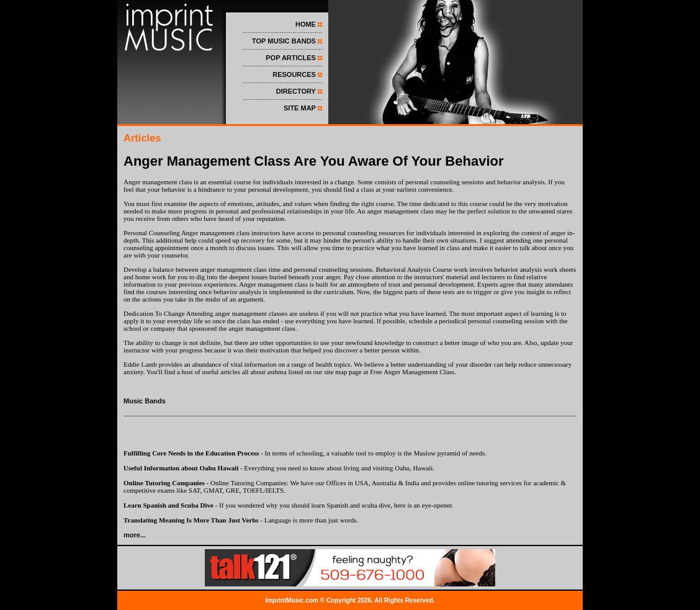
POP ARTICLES (291, 58)
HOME (306, 24)
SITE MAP (300, 108)
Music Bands (145, 401)
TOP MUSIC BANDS (284, 41)
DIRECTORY (296, 91)
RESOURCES (294, 74)
